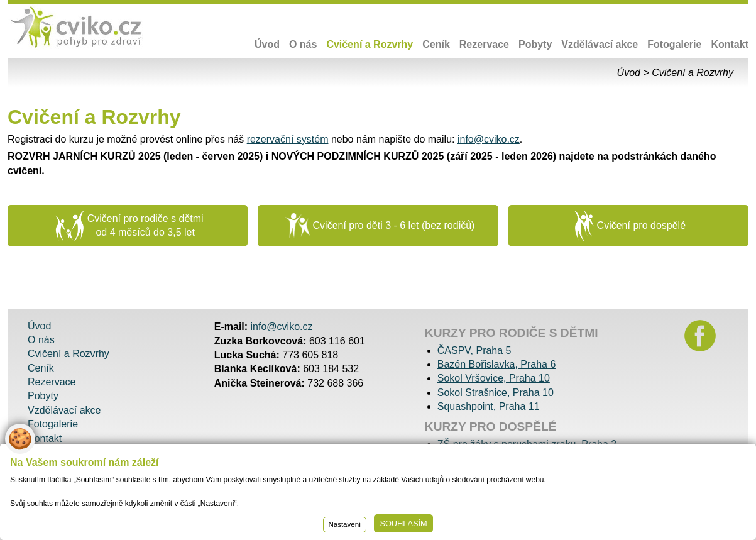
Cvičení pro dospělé (630, 226)
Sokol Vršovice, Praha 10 (494, 378)
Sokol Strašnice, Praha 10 (496, 393)
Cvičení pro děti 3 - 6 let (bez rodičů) (380, 226)
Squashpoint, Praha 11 (489, 406)
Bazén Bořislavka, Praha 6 (497, 364)
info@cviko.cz (489, 139)
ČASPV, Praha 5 (474, 350)
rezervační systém (288, 139)
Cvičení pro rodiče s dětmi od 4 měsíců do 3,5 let (129, 226)
